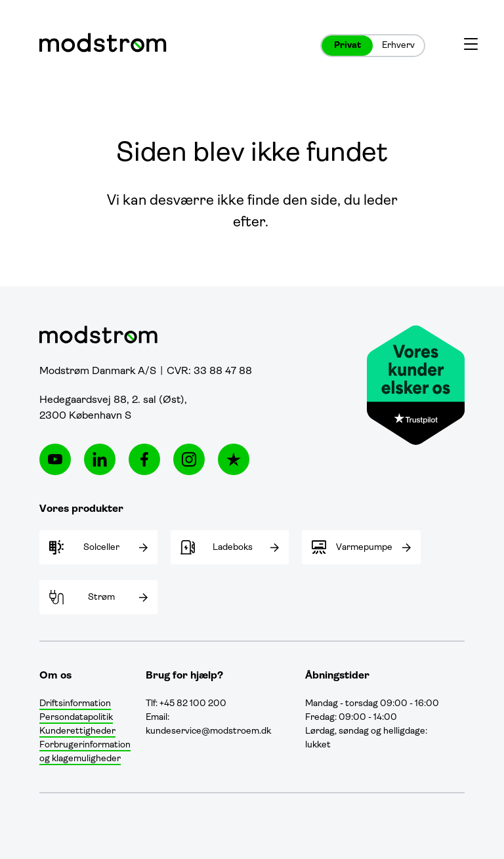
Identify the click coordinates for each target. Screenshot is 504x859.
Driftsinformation (75, 704)
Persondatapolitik (76, 718)
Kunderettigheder (77, 731)
